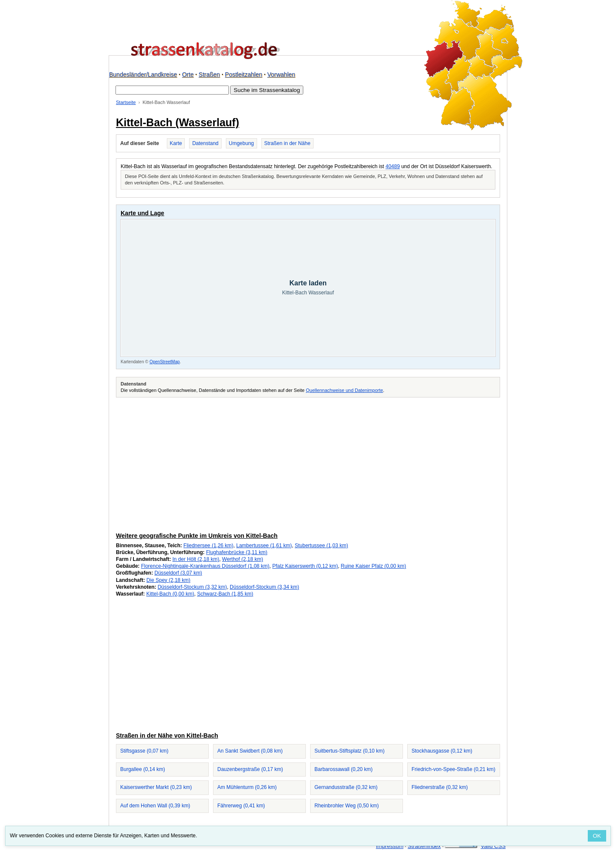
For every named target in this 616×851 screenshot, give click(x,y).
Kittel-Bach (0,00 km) (170, 594)
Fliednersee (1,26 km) (209, 546)
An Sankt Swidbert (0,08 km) (250, 751)
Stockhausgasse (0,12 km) (442, 751)
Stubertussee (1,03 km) (321, 546)
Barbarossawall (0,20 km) (344, 769)
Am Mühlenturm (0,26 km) (247, 787)
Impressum (390, 846)
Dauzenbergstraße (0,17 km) (250, 769)
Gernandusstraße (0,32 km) (346, 787)
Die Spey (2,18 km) (168, 580)
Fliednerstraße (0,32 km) (440, 787)
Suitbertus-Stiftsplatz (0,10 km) (349, 751)
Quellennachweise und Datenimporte (344, 390)
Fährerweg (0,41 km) (241, 806)
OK (597, 836)
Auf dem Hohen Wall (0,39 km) (155, 806)
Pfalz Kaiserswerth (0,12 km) (305, 566)
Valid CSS (493, 846)
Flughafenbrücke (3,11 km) (237, 552)
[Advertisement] (308, 463)
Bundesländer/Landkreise (143, 74)
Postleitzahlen (244, 74)
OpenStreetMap (164, 362)
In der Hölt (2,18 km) (196, 559)
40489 (392, 166)
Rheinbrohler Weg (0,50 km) (347, 806)
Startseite (126, 102)
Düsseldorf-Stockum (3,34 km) (264, 587)
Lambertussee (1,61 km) (264, 546)
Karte (176, 143)
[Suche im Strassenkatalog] (172, 90)
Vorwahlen (281, 74)
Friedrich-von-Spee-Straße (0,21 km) (453, 769)
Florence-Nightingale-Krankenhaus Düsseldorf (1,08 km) (205, 566)
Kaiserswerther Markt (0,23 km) (156, 787)
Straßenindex (424, 846)
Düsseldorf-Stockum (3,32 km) (192, 587)
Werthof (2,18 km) (243, 559)
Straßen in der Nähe (287, 143)
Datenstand (205, 143)
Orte (188, 74)
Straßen (209, 74)
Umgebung (241, 143)
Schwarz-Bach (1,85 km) (225, 594)
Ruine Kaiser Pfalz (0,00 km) (374, 566)
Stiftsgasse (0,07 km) (144, 751)
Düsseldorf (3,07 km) (178, 573)
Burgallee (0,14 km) (143, 769)
